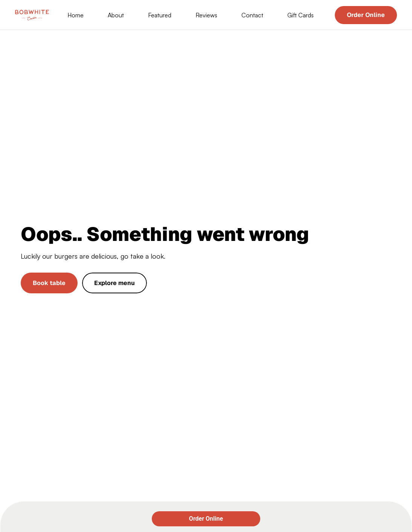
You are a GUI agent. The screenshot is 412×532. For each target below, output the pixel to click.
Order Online (206, 519)
